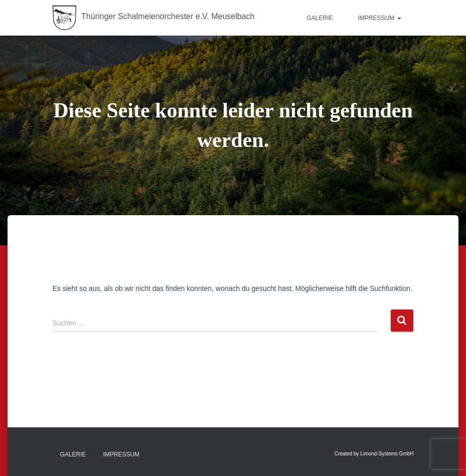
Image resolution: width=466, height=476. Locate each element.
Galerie (320, 18)
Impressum (379, 18)
